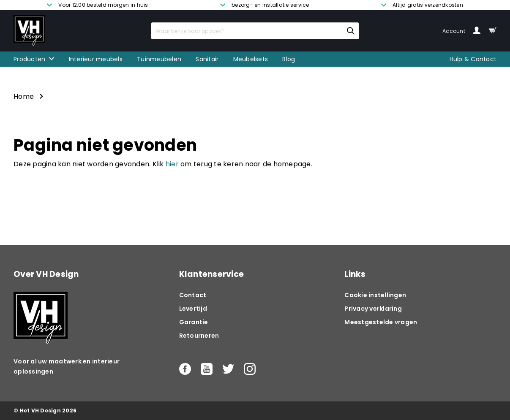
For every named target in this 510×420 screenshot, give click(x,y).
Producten (29, 59)
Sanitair (207, 59)
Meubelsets (251, 59)
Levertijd (193, 309)
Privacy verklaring (373, 309)
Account (461, 31)
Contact (193, 295)
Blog (289, 59)
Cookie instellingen (375, 295)
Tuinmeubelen (159, 59)
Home (24, 96)
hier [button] (172, 164)
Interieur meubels (96, 59)
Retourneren (199, 336)
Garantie (194, 322)
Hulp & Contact (473, 59)
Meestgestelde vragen (381, 322)
